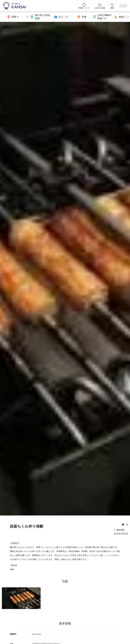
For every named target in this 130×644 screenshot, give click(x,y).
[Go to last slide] (27, 17)
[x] (127, 525)
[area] (13, 17)
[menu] (123, 6)
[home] (38, 6)
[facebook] (123, 525)
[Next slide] (128, 17)
